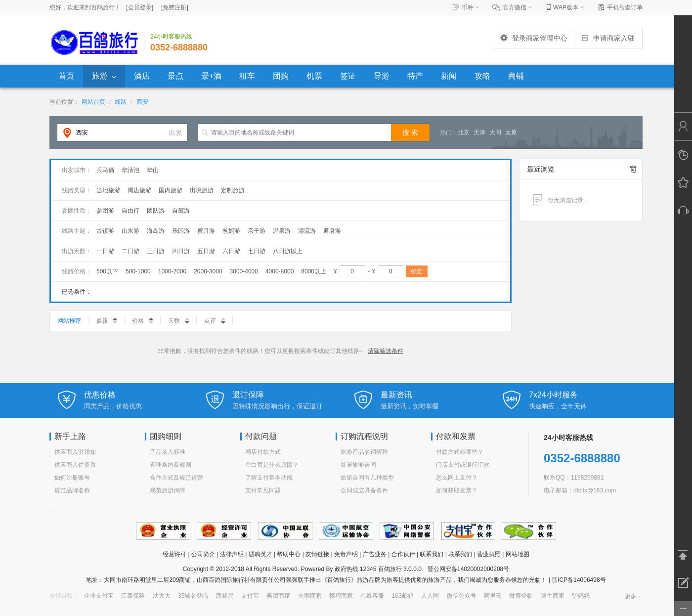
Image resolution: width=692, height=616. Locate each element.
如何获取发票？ (457, 490)
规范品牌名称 (72, 490)
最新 (107, 321)
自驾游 (181, 211)
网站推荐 (69, 321)
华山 (153, 170)
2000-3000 (208, 271)
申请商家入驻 (607, 38)
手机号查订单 (625, 7)
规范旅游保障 (168, 490)
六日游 (231, 251)
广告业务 (375, 554)
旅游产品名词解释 (364, 452)
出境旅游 (202, 190)
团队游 (156, 211)
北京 (464, 132)
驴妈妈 (581, 596)
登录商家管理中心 (533, 38)
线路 (121, 102)
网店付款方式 (263, 452)
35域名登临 (193, 596)
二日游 (130, 251)
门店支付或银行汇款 (463, 465)
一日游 (105, 251)
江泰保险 (133, 596)
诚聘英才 (260, 554)
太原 (511, 132)
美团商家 (278, 596)
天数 (179, 321)
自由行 (130, 211)
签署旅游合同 (358, 465)
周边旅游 (139, 190)
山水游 (130, 231)
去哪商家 (310, 596)
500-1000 (138, 271)
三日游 (156, 251)
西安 (142, 102)
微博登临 (521, 596)
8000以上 (314, 271)
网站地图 (518, 554)
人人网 (430, 596)
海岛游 (156, 231)
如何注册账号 (72, 478)
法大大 (162, 596)
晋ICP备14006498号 (578, 580)
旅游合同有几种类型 (367, 478)
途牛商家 (553, 596)
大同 (495, 132)
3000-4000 (244, 271)
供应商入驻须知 (75, 452)
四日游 (181, 251)
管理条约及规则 (171, 465)
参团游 (105, 211)
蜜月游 (206, 231)
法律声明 (232, 554)
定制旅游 (233, 190)
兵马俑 (105, 170)
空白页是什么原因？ (272, 465)
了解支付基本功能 (269, 478)
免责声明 (346, 554)
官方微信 (515, 7)
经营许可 (174, 554)
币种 (468, 7)
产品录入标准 (168, 452)
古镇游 (105, 231)
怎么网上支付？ (457, 478)
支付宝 (250, 596)
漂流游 (307, 231)
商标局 (225, 596)
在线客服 (372, 596)
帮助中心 (289, 554)
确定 (417, 271)
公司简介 (203, 554)
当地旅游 (108, 190)
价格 (143, 321)
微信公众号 (462, 596)
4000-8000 (280, 271)
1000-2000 (172, 271)
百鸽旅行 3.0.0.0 (400, 569)
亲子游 (257, 231)
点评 (215, 321)
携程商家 (341, 596)
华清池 (130, 170)
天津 (479, 132)
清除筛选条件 (386, 351)
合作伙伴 (403, 554)
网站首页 (93, 102)
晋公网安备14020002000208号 (468, 569)
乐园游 (181, 231)
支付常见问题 (263, 490)
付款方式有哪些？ (460, 452)
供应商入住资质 (75, 465)
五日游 (206, 251)
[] (140, 7)
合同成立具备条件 (364, 490)
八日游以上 (288, 251)
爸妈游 (231, 231)
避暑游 (332, 231)
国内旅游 (171, 190)
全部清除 (633, 169)
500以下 (107, 271)
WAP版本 (566, 7)
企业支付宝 (99, 596)
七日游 (257, 251)
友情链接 (317, 554)
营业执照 (489, 554)
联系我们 (432, 554)
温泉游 (282, 231)
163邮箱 (403, 596)
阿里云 (493, 596)
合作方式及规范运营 (176, 478)
